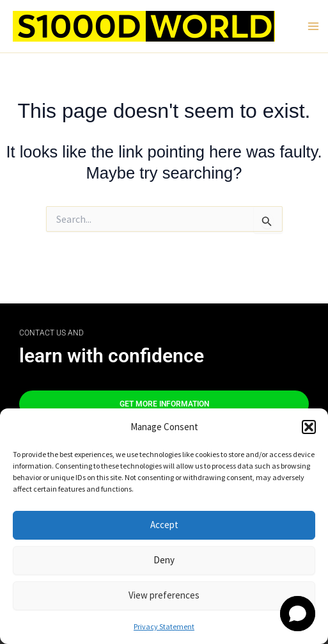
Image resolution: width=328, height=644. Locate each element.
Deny (164, 560)
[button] (309, 427)
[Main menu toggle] (313, 26)
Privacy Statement (164, 626)
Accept (164, 525)
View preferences (164, 595)
